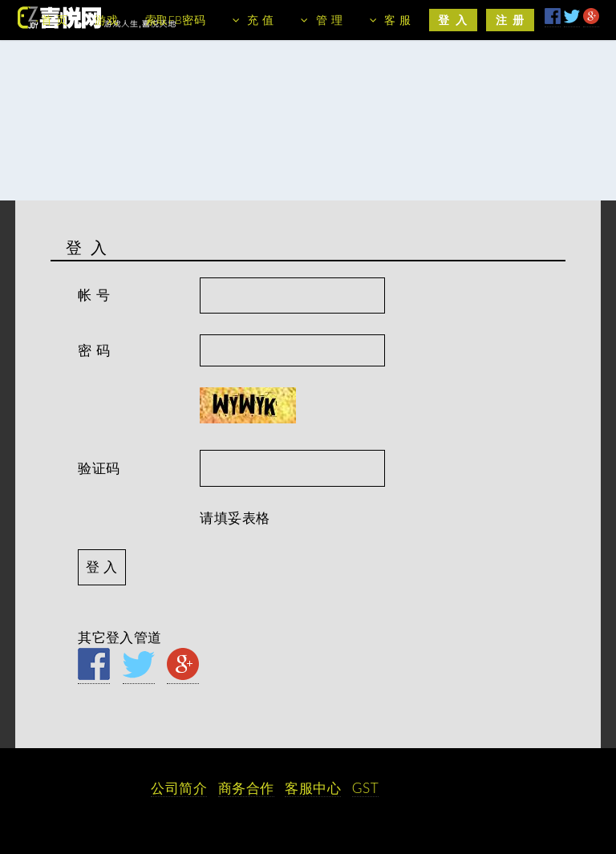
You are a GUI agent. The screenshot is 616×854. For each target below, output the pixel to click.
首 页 (54, 20)
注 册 (511, 20)
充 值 (260, 20)
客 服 (397, 20)
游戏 (106, 20)
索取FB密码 (175, 20)
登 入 (453, 20)
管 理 (329, 20)
